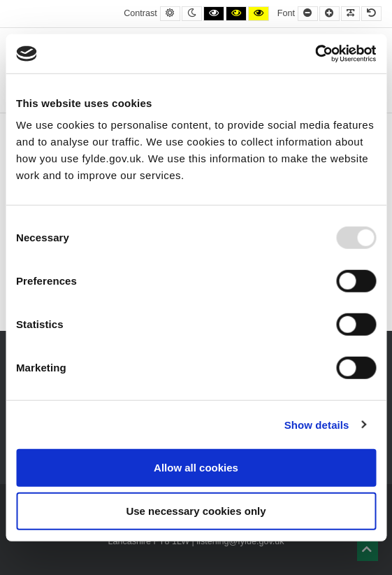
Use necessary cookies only (196, 510)
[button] (368, 551)
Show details (317, 424)
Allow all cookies (196, 468)
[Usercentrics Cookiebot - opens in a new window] (315, 54)
